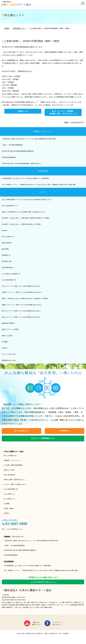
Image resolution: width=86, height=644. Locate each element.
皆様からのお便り (7, 336)
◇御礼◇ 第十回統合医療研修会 (12, 145)
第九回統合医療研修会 (9, 157)
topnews (4, 230)
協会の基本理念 (7, 243)
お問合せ (5, 348)
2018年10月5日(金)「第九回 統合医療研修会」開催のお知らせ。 (22, 164)
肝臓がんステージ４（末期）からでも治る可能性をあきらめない (22, 305)
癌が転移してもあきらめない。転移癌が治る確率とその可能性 (21, 224)
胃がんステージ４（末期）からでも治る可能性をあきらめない (21, 317)
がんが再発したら (10, 499)
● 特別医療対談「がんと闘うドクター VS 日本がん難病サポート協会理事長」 (26, 178)
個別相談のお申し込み (9, 360)
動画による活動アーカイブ (36, 623)
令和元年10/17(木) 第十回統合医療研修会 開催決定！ (18, 151)
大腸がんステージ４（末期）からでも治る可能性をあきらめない (22, 292)
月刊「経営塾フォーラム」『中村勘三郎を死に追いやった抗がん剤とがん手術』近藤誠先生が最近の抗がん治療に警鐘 (39, 185)
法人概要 (5, 342)
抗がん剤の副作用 (10, 475)
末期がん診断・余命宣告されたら (14, 480)
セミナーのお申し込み (9, 354)
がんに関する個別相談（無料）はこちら (43, 582)
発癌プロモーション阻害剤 (10, 329)
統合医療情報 (43, 171)
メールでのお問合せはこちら (14, 529)
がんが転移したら (10, 494)
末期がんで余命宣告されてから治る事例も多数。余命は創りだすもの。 (24, 212)
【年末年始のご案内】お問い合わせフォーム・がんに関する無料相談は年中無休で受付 (29, 139)
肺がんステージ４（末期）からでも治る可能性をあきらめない (21, 311)
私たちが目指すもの (8, 237)
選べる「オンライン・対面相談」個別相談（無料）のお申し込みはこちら (63, 112)
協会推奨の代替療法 (8, 323)
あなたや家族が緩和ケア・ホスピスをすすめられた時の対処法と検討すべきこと (27, 200)
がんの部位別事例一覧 (9, 280)
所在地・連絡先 (9, 508)
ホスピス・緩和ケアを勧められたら (15, 484)
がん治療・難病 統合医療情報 (13, 465)
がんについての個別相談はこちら (43, 438)
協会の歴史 (5, 249)
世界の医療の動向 (7, 268)
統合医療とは (6, 255)
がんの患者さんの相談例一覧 (11, 274)
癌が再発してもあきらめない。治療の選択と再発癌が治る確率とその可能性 (25, 218)
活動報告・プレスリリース (43, 131)
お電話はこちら (23, 111)
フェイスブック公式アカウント (57, 623)
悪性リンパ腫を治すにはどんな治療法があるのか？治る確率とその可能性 (25, 299)
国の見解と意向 (7, 261)
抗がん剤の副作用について (10, 206)
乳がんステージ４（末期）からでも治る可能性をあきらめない (21, 286)
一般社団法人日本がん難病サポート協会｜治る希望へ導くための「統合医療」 (43, 590)
